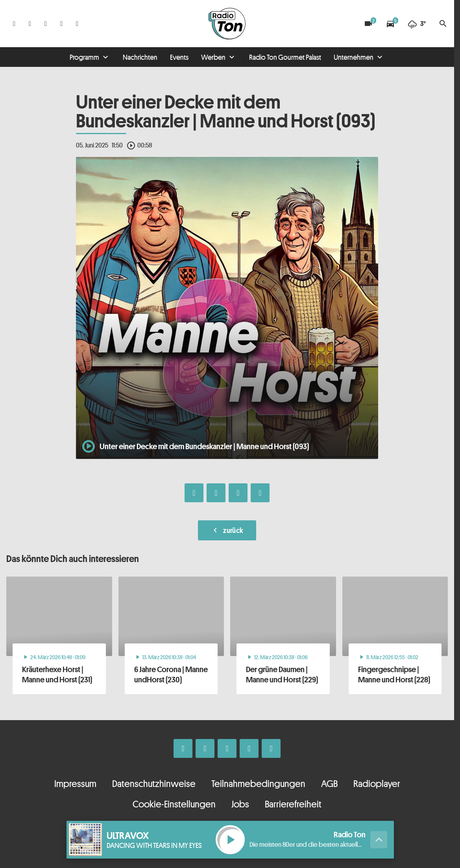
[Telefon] (61, 24)
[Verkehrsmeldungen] (390, 24)
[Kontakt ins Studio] (77, 24)
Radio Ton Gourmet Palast (285, 57)
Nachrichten (140, 57)
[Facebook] (14, 24)
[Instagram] (30, 24)
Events (179, 57)
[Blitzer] (368, 24)
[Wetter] (417, 24)
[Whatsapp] (46, 24)
